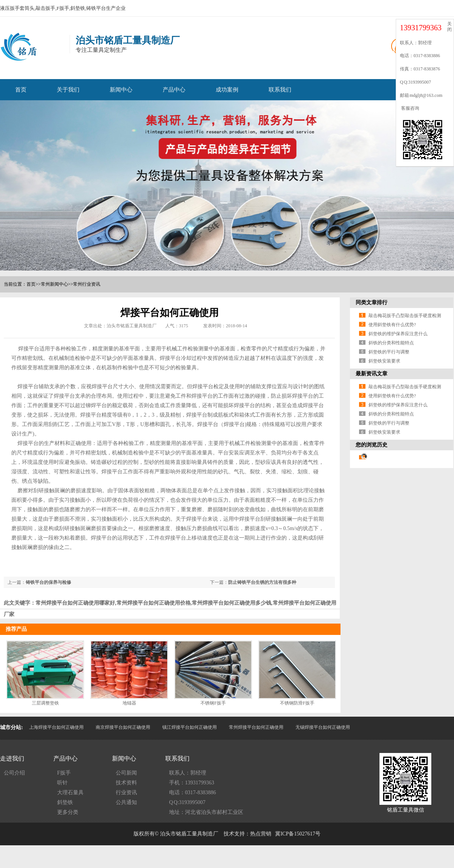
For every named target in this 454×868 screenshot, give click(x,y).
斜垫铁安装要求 (384, 361)
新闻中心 (121, 90)
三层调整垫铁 (45, 703)
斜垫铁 (65, 802)
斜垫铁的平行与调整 (389, 352)
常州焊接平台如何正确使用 (256, 727)
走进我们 (12, 758)
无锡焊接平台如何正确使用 (323, 727)
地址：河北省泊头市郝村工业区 (206, 812)
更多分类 (68, 812)
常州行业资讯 (87, 284)
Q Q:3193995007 (187, 802)
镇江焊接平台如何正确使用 (190, 727)
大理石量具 (70, 793)
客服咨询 (410, 108)
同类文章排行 (372, 303)
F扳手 (64, 773)
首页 (21, 90)
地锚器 (129, 703)
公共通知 (126, 802)
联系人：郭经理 (188, 773)
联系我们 (280, 90)
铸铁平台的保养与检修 (48, 582)
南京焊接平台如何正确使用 (123, 727)
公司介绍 (14, 773)
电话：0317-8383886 (193, 793)
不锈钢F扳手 (213, 703)
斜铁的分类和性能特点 (391, 343)
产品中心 (174, 90)
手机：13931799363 (192, 783)
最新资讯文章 (372, 374)
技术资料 (126, 783)
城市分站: (12, 727)
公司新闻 (126, 773)
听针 (62, 783)
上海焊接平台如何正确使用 (56, 727)
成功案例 (227, 90)
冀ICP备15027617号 (298, 834)
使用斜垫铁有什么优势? (392, 325)
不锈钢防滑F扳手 (297, 703)
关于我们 (68, 90)
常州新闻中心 (54, 284)
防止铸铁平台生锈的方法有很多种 (262, 582)
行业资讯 (126, 793)
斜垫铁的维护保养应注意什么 (398, 334)
